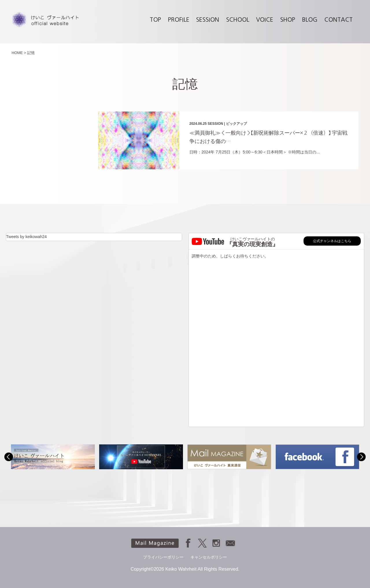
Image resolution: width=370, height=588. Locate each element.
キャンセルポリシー (209, 557)
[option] (53, 457)
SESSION (208, 20)
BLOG (310, 20)
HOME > (19, 53)
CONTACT (338, 20)
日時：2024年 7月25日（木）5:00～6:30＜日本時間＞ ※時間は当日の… (255, 152)
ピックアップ (236, 124)
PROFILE (179, 20)
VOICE (265, 20)
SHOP (288, 20)
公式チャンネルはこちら (332, 241)
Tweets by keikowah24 (26, 237)
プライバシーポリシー (163, 557)
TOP (155, 20)
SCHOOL (238, 20)
